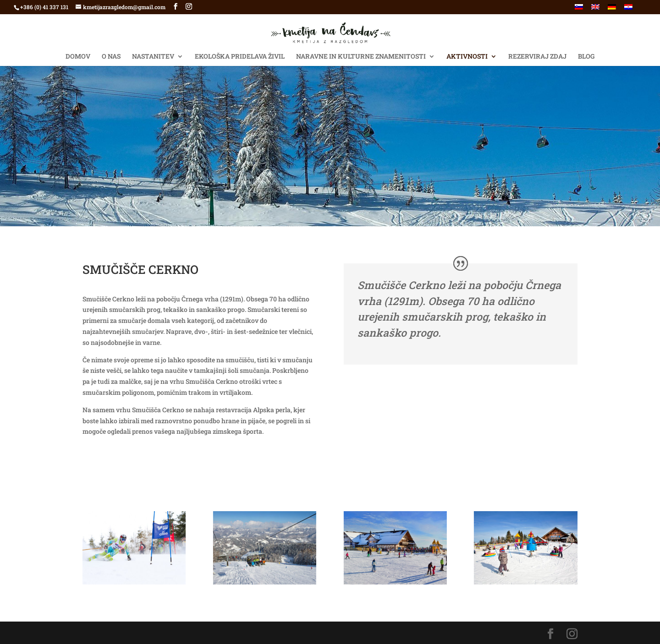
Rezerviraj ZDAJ (537, 57)
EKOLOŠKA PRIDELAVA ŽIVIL (240, 57)
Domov (78, 57)
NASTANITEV (153, 57)
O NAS (111, 57)
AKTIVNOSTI (467, 57)
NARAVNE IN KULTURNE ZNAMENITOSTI (361, 57)
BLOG (586, 57)
